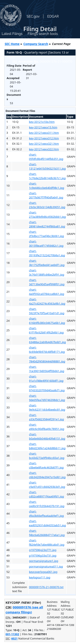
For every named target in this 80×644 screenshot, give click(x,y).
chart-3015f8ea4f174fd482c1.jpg (46, 243)
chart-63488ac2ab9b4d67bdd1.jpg (47, 340)
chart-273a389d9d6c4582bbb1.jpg (47, 215)
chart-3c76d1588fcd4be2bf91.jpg (47, 272)
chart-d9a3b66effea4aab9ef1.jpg (46, 513)
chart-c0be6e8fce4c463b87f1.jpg (46, 465)
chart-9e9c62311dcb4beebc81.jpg (47, 407)
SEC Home (12, 44)
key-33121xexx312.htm (44, 138)
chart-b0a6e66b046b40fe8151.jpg (47, 436)
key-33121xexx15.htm (43, 127)
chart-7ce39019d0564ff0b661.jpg (47, 369)
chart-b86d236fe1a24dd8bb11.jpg (47, 446)
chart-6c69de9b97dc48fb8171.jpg (47, 350)
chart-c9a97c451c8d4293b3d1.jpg (47, 485)
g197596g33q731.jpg (43, 555)
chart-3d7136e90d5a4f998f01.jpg (47, 282)
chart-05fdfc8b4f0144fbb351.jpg (46, 157)
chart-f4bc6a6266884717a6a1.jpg (47, 533)
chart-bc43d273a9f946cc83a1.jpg (47, 456)
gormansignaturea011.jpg (46, 566)
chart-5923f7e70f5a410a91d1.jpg (47, 311)
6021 (15, 638)
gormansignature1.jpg (44, 561)
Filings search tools (43, 34)
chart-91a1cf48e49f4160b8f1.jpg (46, 378)
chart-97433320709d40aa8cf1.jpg (47, 388)
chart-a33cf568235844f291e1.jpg (47, 417)
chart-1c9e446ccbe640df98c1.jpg (47, 186)
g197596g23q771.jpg (43, 550)
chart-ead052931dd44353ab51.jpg (47, 523)
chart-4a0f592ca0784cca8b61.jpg (47, 292)
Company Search (36, 44)
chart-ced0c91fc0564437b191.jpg (47, 504)
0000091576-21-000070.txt (46, 587)
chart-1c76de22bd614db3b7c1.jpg (47, 176)
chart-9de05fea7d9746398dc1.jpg (47, 398)
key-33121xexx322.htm (44, 149)
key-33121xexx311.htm (44, 133)
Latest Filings (12, 34)
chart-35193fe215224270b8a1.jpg (47, 253)
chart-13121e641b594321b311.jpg (47, 166)
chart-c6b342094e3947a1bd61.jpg (47, 475)
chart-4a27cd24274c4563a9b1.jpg (47, 301)
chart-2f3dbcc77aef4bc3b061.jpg (47, 234)
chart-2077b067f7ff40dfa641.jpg (46, 195)
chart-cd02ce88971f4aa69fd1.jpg (47, 494)
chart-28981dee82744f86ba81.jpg (47, 224)
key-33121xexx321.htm (44, 144)
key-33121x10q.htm (42, 122)
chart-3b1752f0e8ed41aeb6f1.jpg (47, 263)
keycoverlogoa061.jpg (43, 572)
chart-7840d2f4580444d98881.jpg (47, 359)
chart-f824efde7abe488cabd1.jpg (47, 542)
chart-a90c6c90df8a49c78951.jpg (47, 427)
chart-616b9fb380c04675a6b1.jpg (47, 321)
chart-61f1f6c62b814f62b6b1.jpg (46, 330)
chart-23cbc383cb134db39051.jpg (47, 205)
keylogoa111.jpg (40, 577)
